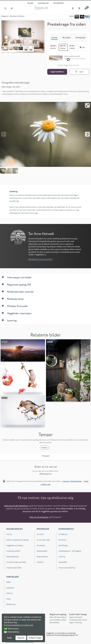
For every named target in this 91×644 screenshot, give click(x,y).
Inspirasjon (43, 3)
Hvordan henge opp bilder (16, 562)
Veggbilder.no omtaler (15, 545)
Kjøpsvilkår (63, 562)
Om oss (9, 534)
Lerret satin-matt (43, 540)
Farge (8, 599)
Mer (82, 47)
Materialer (43, 529)
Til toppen (46, 456)
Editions (10, 593)
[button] (6, 629)
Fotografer (58, 3)
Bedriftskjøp (63, 545)
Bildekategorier (46, 474)
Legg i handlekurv (57, 72)
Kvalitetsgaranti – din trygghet (70, 551)
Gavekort (40, 562)
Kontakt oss (63, 534)
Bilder (30, 3)
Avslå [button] (9, 638)
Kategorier (5, 17)
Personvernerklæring (67, 568)
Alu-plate (40, 534)
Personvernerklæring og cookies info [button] (19, 625)
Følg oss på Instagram (39, 517)
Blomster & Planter (17, 17)
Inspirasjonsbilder (13, 551)
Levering (62, 556)
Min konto (62, 540)
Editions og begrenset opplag (17, 540)
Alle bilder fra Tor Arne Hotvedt (40, 259)
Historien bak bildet (14, 568)
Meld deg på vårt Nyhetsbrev (16, 506)
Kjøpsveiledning (12, 556)
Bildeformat (11, 604)
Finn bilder (12, 576)
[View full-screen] (87, 105)
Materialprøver (42, 556)
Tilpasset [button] (21, 638)
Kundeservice (66, 529)
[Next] (87, 134)
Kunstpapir (41, 545)
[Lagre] (79, 72)
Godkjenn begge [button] (35, 638)
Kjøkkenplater (42, 551)
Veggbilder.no (14, 529)
